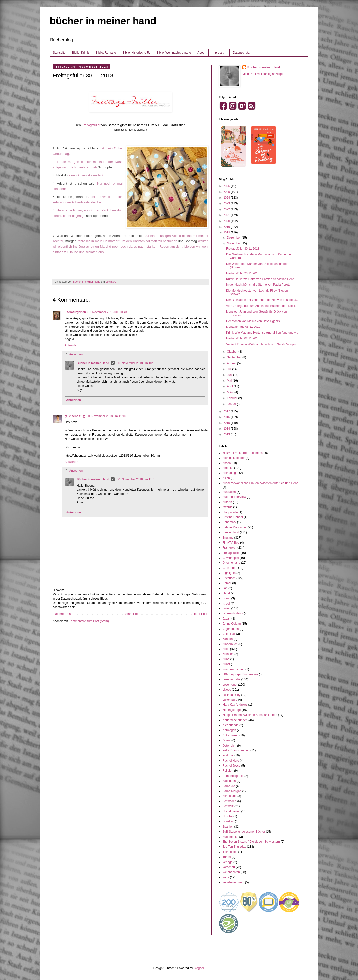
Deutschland (231, 532)
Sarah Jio (229, 786)
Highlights (229, 573)
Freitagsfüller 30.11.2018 (243, 249)
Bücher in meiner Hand (93, 363)
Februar (233, 398)
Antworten (71, 345)
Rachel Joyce (231, 766)
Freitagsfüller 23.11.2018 (243, 273)
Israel (226, 604)
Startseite (59, 53)
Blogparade (230, 512)
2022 (227, 209)
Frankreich (230, 548)
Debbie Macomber (235, 527)
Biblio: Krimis (81, 53)
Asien (226, 478)
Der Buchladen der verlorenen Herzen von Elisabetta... (262, 300)
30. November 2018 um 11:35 (136, 479)
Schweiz (228, 806)
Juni (230, 375)
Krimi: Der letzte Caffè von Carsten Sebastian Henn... (262, 279)
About (201, 53)
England (228, 538)
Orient (227, 740)
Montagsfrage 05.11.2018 (243, 327)
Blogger (199, 968)
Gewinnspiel (231, 558)
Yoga (226, 877)
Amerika (228, 468)
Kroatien (228, 654)
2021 (227, 215)
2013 (227, 434)
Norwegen (229, 730)
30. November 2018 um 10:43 (107, 312)
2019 (227, 227)
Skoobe (228, 816)
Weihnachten (231, 872)
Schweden (229, 801)
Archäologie (230, 473)
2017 (227, 411)
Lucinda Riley (231, 695)
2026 (227, 186)
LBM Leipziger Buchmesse (240, 674)
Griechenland (231, 563)
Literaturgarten (75, 312)
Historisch (229, 578)
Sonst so (228, 821)
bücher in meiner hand (103, 21)
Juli (230, 369)
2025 (227, 192)
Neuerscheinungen (235, 720)
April (230, 386)
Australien (229, 492)
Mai (230, 381)
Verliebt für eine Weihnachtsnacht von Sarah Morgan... (262, 344)
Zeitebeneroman (233, 882)
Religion (228, 771)
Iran (225, 588)
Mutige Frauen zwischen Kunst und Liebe (250, 715)
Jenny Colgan (232, 624)
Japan (227, 619)
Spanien (228, 827)
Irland (226, 593)
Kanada (228, 639)
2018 (227, 233)
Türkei (227, 857)
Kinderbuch (230, 644)
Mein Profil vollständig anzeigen (263, 74)
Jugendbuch (231, 629)
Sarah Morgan (232, 791)
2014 (227, 429)
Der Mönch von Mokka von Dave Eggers (253, 321)
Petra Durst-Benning (236, 750)
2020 (227, 221)
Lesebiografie (231, 679)
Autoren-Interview (234, 497)
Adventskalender (234, 458)
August (232, 363)
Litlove (227, 690)
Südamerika (230, 837)
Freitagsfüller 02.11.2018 (243, 338)
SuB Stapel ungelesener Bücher (244, 832)
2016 (227, 417)
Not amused (231, 735)
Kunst (226, 664)
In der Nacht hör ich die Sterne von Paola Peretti (258, 285)
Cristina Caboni (233, 517)
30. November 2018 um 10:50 (136, 363)
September (235, 357)
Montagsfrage (232, 710)
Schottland (230, 796)
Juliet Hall (229, 634)
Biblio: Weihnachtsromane (174, 53)
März (231, 392)
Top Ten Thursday (234, 847)
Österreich (229, 746)
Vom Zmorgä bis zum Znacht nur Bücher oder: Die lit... (262, 306)
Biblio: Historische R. (136, 53)
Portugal (228, 755)
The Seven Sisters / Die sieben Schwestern (251, 842)
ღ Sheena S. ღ (75, 416)
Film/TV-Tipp (231, 543)
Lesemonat (230, 685)
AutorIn (227, 502)
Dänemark (229, 522)
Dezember (234, 238)
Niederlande (231, 725)
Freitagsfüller (91, 125)
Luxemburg (230, 700)
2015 (227, 423)
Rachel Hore (231, 761)
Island (226, 598)
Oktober (233, 352)
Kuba (226, 659)
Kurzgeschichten (234, 669)
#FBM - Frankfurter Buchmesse (243, 453)
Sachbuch (229, 781)
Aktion (227, 463)
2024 (227, 198)
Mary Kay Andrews (235, 705)
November (234, 243)
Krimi (226, 649)
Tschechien (230, 852)
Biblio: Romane (106, 53)
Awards (227, 507)
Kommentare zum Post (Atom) (89, 621)
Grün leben (230, 568)
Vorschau (229, 867)
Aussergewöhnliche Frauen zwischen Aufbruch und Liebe (260, 483)
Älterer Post (199, 614)
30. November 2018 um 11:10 (106, 416)
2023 (227, 203)
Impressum (219, 53)
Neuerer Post (63, 614)
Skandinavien (231, 811)
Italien (226, 608)
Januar (232, 404)
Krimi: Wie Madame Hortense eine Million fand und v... (262, 333)
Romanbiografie (233, 776)
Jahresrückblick (233, 613)
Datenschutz (241, 53)
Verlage (228, 862)
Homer (227, 583)
